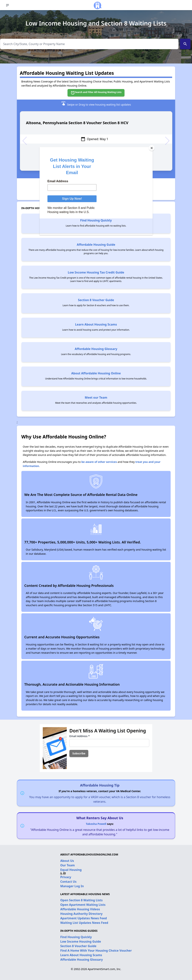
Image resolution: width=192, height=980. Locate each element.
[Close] (152, 148)
